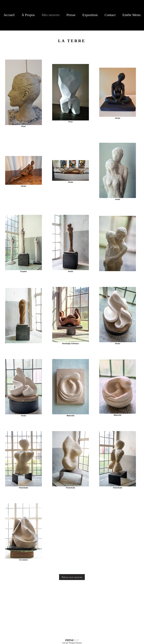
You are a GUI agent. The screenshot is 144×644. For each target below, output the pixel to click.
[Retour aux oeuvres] (72, 577)
